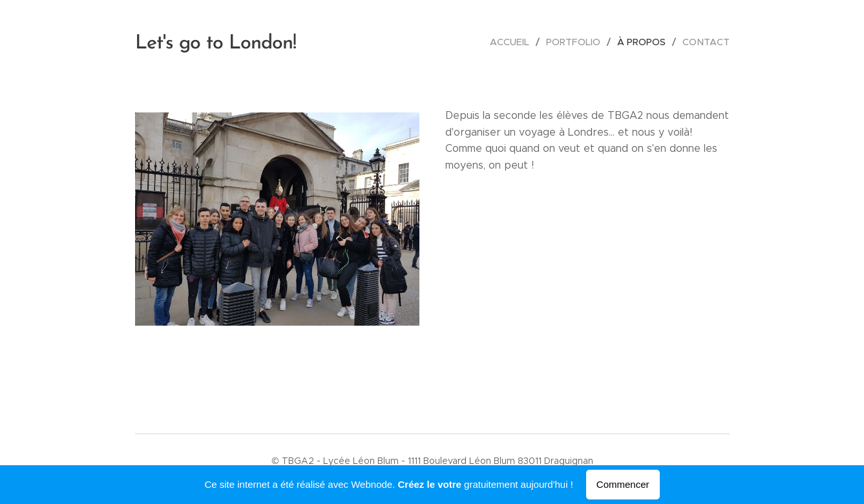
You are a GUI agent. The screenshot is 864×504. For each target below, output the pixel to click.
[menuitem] (515, 42)
